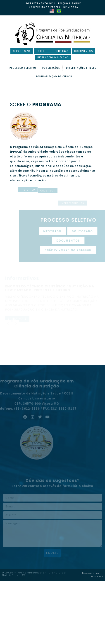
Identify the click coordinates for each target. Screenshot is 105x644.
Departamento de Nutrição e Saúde (54, 3)
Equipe (41, 51)
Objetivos (48, 203)
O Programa (22, 51)
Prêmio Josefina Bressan (74, 250)
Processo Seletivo (23, 68)
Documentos (84, 51)
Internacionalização (53, 58)
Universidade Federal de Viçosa (54, 7)
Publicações (51, 68)
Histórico (28, 191)
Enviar (52, 553)
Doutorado (88, 231)
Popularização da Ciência (54, 77)
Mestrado (58, 231)
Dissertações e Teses (81, 68)
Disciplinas (60, 51)
